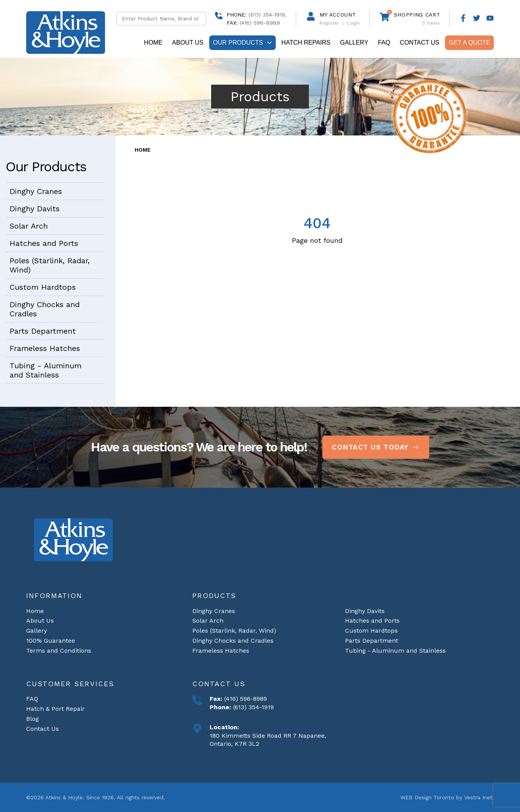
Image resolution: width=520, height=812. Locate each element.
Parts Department (43, 331)
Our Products (242, 43)
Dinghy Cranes (36, 191)
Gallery (354, 43)
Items (431, 23)
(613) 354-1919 (252, 707)
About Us (188, 43)
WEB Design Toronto (427, 797)
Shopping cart (417, 15)
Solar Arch (29, 226)
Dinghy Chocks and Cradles (45, 309)
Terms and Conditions (59, 650)
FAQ (384, 43)
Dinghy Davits (35, 209)
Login (353, 23)
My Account (338, 15)
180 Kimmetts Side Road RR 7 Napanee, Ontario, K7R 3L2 (268, 740)
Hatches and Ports (44, 243)
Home (153, 43)
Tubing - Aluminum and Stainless (46, 370)
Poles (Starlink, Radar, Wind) (50, 265)
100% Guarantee (51, 641)
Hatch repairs (306, 43)
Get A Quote (469, 43)
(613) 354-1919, (267, 15)
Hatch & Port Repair (55, 709)
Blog (32, 719)
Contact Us (420, 43)
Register (329, 23)
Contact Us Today (376, 447)
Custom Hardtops (43, 287)
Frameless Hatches (45, 348)
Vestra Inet (478, 797)
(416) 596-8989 (245, 699)
